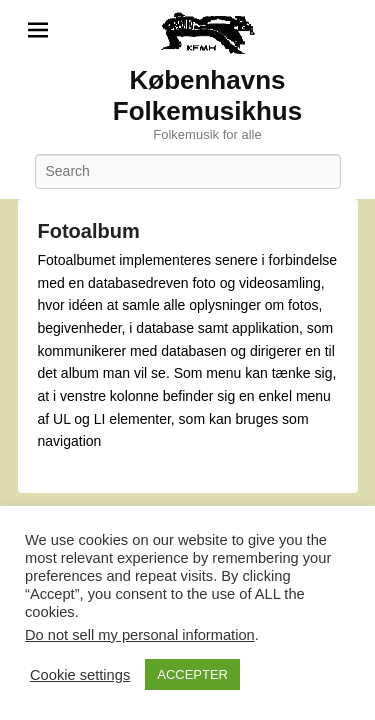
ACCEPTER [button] (192, 674)
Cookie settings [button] (80, 675)
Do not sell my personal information (140, 635)
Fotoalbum (89, 231)
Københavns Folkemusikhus (207, 95)
